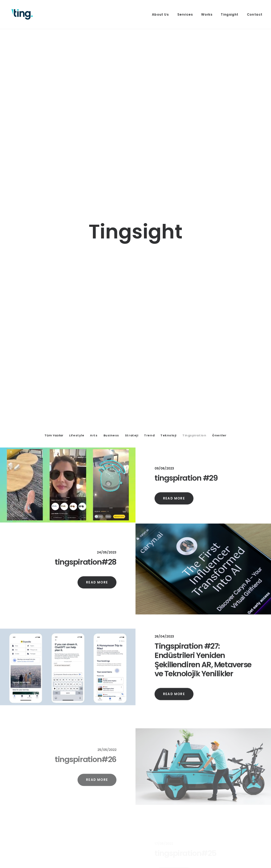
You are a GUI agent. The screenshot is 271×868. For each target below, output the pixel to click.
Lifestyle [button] (77, 402)
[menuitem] (162, 14)
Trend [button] (149, 402)
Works (207, 14)
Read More (174, 465)
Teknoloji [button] (168, 402)
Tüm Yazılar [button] (54, 402)
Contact (255, 14)
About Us (160, 14)
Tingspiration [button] (194, 402)
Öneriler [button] (219, 402)
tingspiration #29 (186, 445)
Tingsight (229, 14)
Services (185, 14)
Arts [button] (94, 402)
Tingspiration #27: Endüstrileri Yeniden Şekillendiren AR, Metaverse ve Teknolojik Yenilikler (203, 639)
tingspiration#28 (86, 529)
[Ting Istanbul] (22, 14)
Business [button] (111, 402)
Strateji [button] (132, 402)
